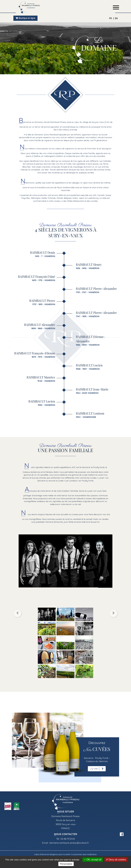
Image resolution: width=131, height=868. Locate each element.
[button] (18, 613)
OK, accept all (93, 860)
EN (116, 18)
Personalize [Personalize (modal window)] (66, 864)
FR (111, 18)
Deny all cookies (116, 860)
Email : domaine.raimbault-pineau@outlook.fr (65, 843)
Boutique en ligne (25, 18)
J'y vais (97, 769)
